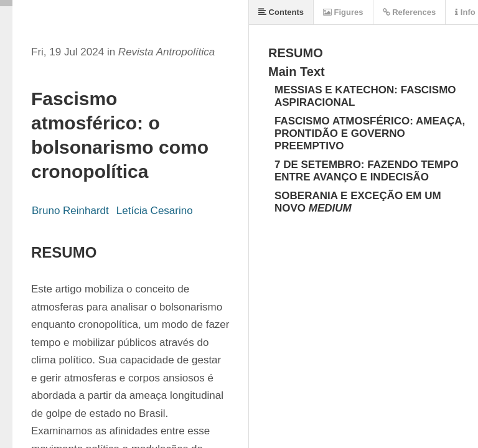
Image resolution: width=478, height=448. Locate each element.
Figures (343, 12)
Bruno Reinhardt (70, 211)
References (410, 12)
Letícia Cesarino (155, 211)
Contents (281, 12)
